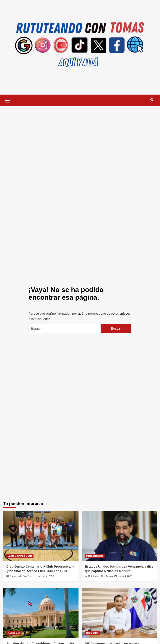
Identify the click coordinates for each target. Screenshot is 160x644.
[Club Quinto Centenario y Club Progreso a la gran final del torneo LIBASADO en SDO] (41, 536)
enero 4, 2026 (47, 576)
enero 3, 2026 (125, 576)
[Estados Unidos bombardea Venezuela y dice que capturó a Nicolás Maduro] (119, 536)
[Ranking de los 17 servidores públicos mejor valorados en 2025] (41, 613)
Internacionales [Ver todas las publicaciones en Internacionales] (95, 556)
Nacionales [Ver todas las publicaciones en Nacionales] (14, 633)
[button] (7, 100)
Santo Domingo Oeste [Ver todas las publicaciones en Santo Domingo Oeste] (20, 556)
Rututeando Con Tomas (22, 576)
